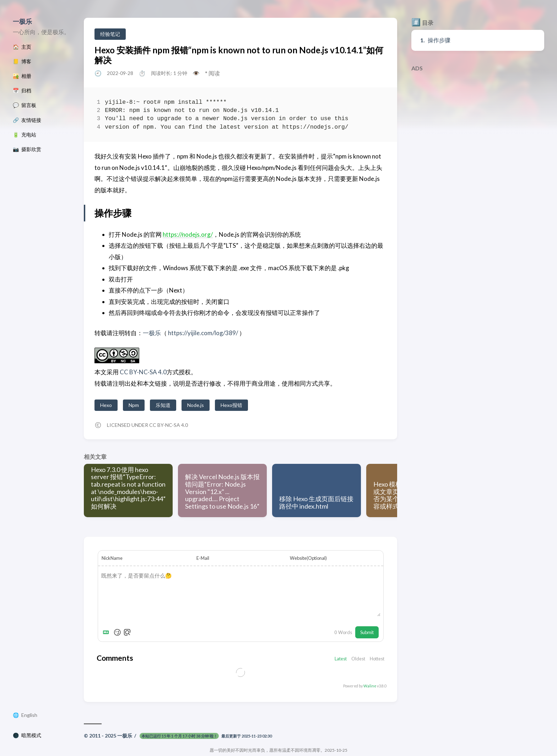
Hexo (106, 405)
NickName (112, 558)
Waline (370, 686)
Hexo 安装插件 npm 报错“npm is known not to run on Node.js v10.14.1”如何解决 (239, 55)
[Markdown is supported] (107, 632)
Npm (134, 405)
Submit (367, 632)
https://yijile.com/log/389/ (203, 333)
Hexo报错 (231, 405)
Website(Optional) (308, 558)
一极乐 (22, 21)
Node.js (196, 405)
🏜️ (22, 76)
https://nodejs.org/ (188, 234)
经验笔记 (110, 34)
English (29, 715)
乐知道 (163, 405)
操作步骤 (439, 40)
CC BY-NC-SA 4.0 (143, 372)
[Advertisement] (478, 125)
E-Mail (203, 558)
